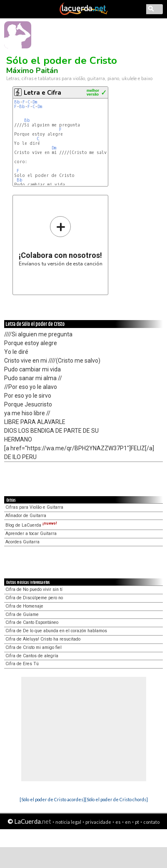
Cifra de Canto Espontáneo (32, 622)
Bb (17, 102)
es (118, 822)
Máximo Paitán (32, 71)
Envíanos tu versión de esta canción (61, 241)
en (128, 822)
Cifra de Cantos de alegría (32, 656)
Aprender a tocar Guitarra (31, 534)
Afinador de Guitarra (26, 516)
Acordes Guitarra (22, 542)
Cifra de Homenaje (24, 606)
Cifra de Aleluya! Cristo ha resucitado (43, 639)
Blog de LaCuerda (31, 525)
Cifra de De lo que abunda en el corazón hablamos (56, 631)
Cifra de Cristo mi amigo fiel (34, 647)
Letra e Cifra (42, 93)
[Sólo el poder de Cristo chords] (116, 799)
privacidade (98, 822)
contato (151, 822)
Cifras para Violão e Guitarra (34, 507)
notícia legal (68, 822)
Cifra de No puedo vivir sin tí (34, 589)
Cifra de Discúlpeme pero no (34, 598)
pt (137, 822)
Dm (35, 102)
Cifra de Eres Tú (22, 664)
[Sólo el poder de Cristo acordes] (52, 799)
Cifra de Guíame (22, 614)
